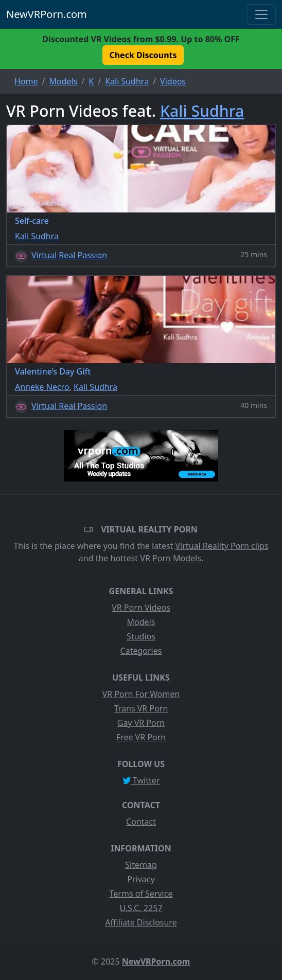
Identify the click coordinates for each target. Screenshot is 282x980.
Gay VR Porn (141, 723)
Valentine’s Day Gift (53, 371)
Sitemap (141, 865)
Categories (141, 651)
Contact (141, 822)
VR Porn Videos (141, 608)
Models (141, 622)
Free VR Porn (141, 737)
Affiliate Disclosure (141, 922)
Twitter (141, 780)
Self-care (32, 221)
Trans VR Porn (141, 708)
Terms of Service (141, 894)
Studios (141, 636)
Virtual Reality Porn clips (222, 546)
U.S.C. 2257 (141, 908)
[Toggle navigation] (261, 14)
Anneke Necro (42, 387)
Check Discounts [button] (143, 55)
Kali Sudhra (202, 111)
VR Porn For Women (141, 694)
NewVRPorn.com (47, 14)
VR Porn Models (171, 558)
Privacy (141, 879)
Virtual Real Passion (69, 255)
